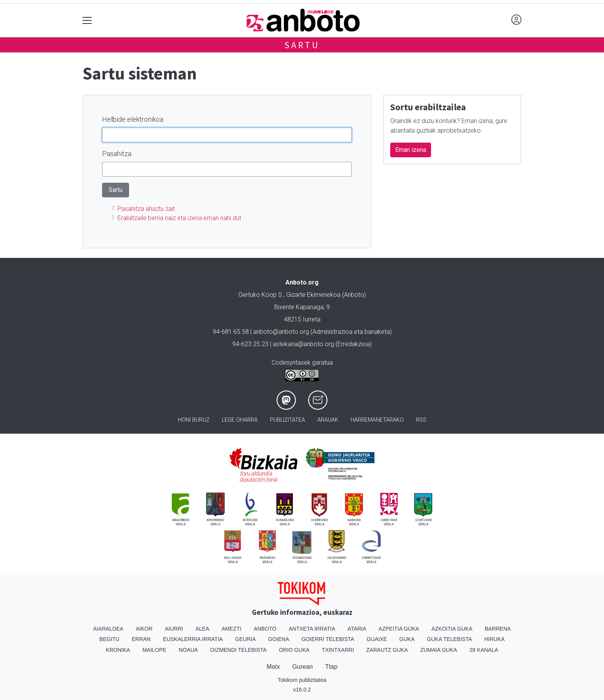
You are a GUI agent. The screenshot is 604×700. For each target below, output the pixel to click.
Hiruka (494, 639)
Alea (202, 629)
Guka (407, 639)
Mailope (154, 650)
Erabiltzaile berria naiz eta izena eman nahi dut (179, 218)
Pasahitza (117, 154)
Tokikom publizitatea (302, 680)
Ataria (357, 629)
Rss (421, 420)
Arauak (328, 420)
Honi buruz (194, 420)
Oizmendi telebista (239, 650)
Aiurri (174, 629)
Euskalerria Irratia (193, 639)
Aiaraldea (108, 629)
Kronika (118, 650)
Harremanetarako (377, 420)
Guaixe (377, 639)
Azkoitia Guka (452, 629)
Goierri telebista (328, 639)
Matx (273, 667)
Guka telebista (449, 639)
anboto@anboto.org (281, 332)
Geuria (245, 639)
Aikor (144, 629)
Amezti (231, 629)
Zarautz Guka (387, 650)
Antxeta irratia (312, 629)
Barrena (498, 629)
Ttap (331, 667)
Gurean (303, 667)
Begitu (109, 639)
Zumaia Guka (439, 650)
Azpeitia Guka (399, 629)
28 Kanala (484, 650)
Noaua (188, 650)
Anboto (265, 629)
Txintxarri (338, 650)
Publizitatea (288, 420)
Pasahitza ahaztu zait (146, 209)
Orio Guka (294, 650)
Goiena (279, 639)
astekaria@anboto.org (303, 344)
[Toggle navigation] (87, 20)
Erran (141, 639)
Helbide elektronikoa (133, 119)
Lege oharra (240, 420)
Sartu (302, 45)
